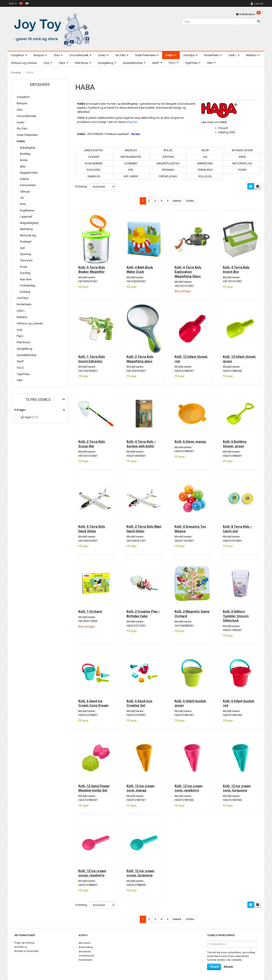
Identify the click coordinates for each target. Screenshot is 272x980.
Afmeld (228, 965)
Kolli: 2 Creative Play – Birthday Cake (144, 612)
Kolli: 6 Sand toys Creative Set (140, 701)
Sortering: (81, 186)
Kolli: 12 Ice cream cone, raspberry (189, 786)
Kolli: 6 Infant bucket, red (239, 701)
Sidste (190, 201)
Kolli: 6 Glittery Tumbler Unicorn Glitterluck (236, 614)
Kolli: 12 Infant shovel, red (191, 358)
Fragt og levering (24, 941)
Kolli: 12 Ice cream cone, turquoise (237, 786)
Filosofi (223, 128)
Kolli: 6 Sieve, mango (191, 441)
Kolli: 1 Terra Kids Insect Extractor (92, 358)
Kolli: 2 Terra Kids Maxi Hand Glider (140, 528)
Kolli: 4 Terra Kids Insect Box (236, 269)
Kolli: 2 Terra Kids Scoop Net (92, 443)
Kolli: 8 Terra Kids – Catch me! (238, 528)
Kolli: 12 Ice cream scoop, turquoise (141, 871)
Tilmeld (214, 965)
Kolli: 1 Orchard (90, 610)
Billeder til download (27, 949)
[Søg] (259, 22)
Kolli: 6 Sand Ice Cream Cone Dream (94, 701)
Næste (177, 201)
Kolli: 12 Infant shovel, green (240, 358)
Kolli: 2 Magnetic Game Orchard (187, 612)
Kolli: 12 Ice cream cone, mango (141, 786)
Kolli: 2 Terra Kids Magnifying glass (140, 358)
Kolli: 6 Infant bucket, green (191, 701)
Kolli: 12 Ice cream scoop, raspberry (93, 871)
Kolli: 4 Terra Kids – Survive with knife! (142, 443)
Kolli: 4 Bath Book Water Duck (140, 269)
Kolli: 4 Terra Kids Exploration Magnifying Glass (188, 271)
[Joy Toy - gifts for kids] (50, 29)
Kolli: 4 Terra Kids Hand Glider (92, 528)
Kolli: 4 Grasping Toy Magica (190, 528)
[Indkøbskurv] (248, 14)
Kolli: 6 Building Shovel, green (235, 443)
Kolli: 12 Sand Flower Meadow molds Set (94, 786)
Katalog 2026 (227, 132)
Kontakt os (21, 945)
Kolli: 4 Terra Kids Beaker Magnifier (92, 269)
